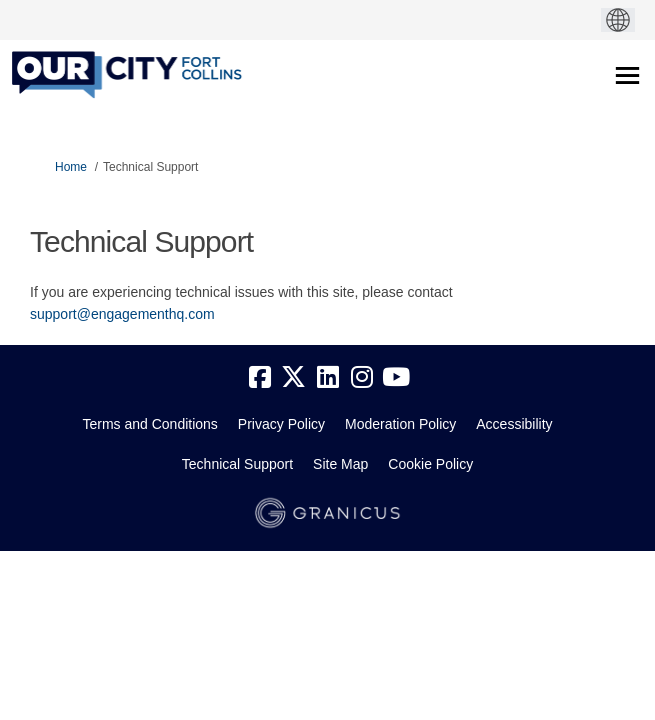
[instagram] (362, 378)
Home (71, 167)
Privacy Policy (281, 424)
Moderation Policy (400, 424)
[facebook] (260, 378)
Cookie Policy (430, 464)
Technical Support (237, 464)
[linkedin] (328, 378)
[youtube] (396, 378)
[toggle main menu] (627, 75)
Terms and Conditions (149, 424)
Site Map (340, 464)
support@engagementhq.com (122, 314)
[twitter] (294, 378)
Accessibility (514, 424)
